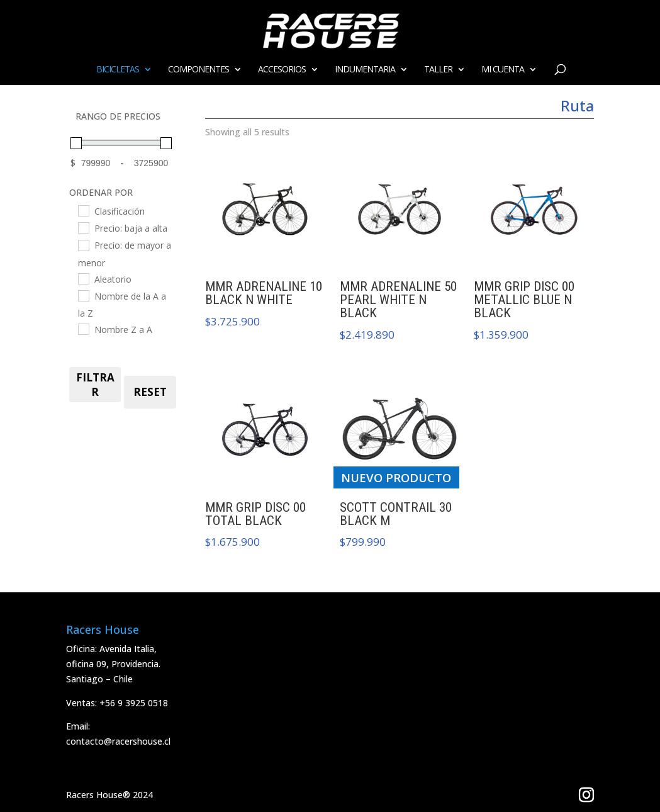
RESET (150, 392)
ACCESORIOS (282, 70)
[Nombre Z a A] (83, 329)
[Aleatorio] (83, 278)
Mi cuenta (503, 70)
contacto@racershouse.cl (118, 741)
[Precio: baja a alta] (83, 227)
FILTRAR (95, 385)
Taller (438, 70)
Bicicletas (118, 70)
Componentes (199, 70)
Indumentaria (365, 70)
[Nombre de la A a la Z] (83, 295)
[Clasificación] (83, 210)
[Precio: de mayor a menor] (83, 245)
